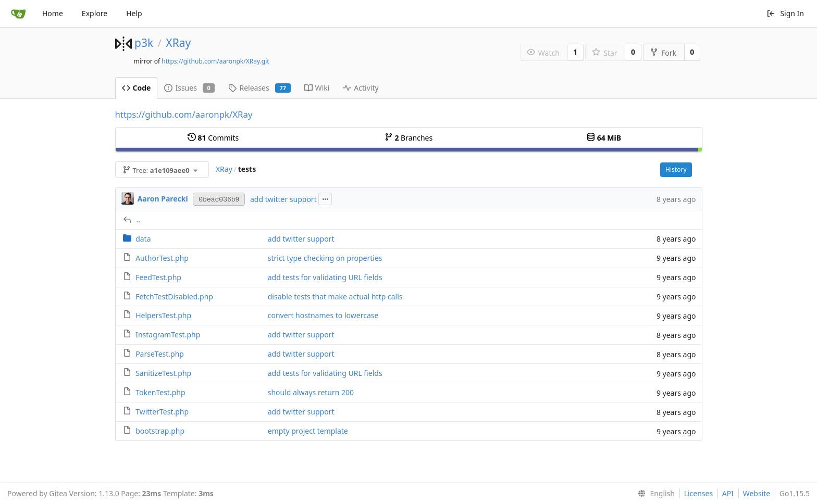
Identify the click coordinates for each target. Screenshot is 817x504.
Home (53, 13)
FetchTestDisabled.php (174, 297)
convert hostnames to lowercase (323, 315)
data (143, 239)
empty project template (308, 431)
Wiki (317, 88)
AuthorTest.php (162, 258)
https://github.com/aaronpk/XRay (184, 114)
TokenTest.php (160, 392)
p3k (144, 43)
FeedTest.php (158, 277)
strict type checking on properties (325, 258)
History (676, 169)
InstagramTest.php (168, 335)
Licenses (699, 493)
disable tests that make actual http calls (335, 297)
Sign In (785, 13)
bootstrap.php (160, 431)
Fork (663, 53)
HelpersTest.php (163, 315)
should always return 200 (311, 392)
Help (134, 13)
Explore (95, 13)
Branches (408, 138)
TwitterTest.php (162, 412)
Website (757, 493)
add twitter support (283, 199)
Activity (361, 88)
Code (137, 88)
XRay (178, 43)
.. (139, 219)
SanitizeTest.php (163, 373)
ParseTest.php (160, 354)
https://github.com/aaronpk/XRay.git (215, 61)
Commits (213, 138)
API (728, 493)
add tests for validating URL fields (325, 277)
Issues (189, 88)
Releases (259, 88)
